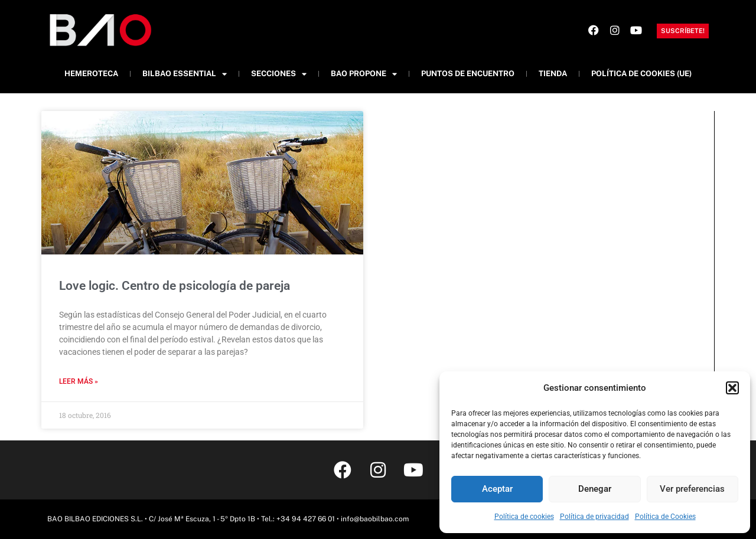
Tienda (553, 73)
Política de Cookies (665, 517)
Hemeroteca (91, 73)
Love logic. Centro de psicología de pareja (175, 286)
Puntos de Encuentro (468, 73)
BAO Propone (364, 74)
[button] (732, 388)
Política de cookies (524, 517)
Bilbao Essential (185, 74)
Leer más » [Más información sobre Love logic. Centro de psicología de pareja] (79, 381)
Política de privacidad (594, 517)
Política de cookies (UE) (641, 73)
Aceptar (497, 489)
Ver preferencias (692, 489)
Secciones (279, 74)
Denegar (595, 489)
